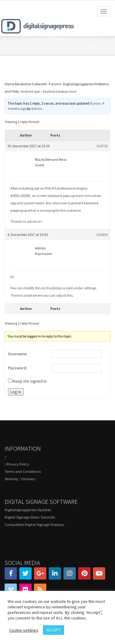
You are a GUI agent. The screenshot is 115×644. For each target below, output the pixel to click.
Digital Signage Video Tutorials (30, 517)
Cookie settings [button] (24, 630)
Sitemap (11, 479)
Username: (18, 354)
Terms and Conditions (23, 471)
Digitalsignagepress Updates (28, 510)
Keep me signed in (30, 381)
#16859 (102, 235)
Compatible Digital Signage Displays (34, 524)
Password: (17, 368)
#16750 (102, 146)
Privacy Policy (18, 464)
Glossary (28, 479)
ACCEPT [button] (54, 630)
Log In (16, 392)
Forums (55, 84)
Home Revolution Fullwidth (26, 84)
